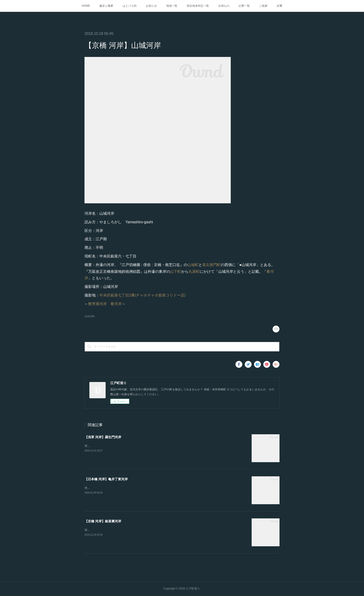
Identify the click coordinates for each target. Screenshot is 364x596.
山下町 (175, 272)
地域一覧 (172, 6)
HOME (86, 6)
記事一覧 (244, 6)
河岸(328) (89, 316)
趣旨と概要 (106, 6)
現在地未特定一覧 (198, 6)
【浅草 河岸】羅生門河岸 (103, 437)
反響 (279, 6)
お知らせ (151, 6)
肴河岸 (116, 304)
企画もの (224, 6)
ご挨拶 (263, 6)
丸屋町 (194, 272)
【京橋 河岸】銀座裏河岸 (103, 521)
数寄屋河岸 (97, 304)
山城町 (193, 265)
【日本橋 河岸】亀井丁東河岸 (106, 479)
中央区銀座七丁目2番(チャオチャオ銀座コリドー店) (143, 295)
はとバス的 (130, 6)
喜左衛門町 (211, 265)
